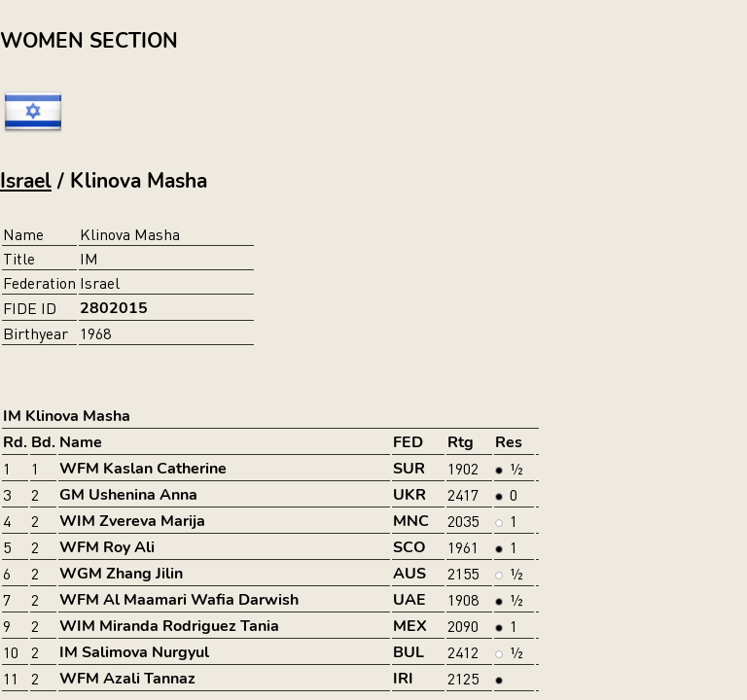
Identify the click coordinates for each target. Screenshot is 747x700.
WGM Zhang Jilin (121, 574)
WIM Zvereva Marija (132, 521)
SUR (409, 469)
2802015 (114, 308)
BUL (409, 652)
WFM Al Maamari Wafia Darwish (179, 600)
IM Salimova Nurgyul (134, 652)
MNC (411, 521)
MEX (410, 626)
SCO (409, 547)
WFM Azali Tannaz (127, 679)
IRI (403, 679)
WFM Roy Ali (107, 547)
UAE (409, 600)
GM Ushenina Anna (128, 495)
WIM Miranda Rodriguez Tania (169, 626)
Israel (26, 181)
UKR (409, 495)
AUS (409, 574)
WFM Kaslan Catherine (143, 469)
